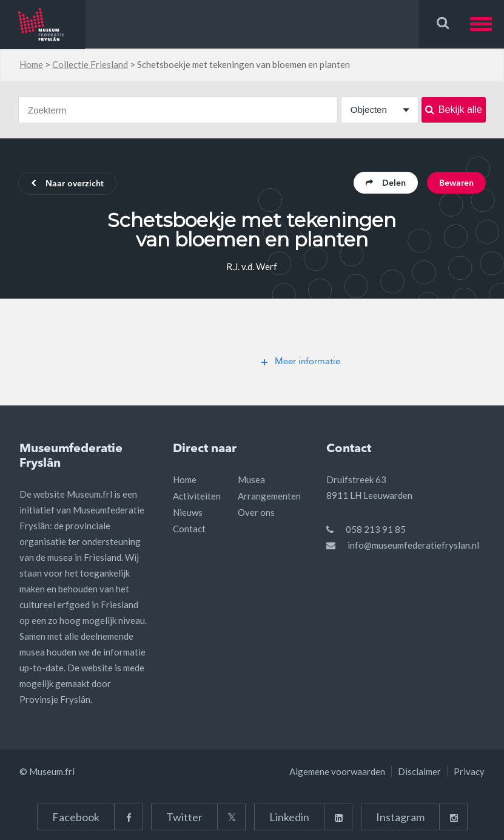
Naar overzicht (67, 184)
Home (31, 64)
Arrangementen (269, 496)
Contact (189, 529)
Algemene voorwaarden (337, 771)
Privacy (469, 771)
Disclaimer (419, 771)
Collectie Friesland (90, 64)
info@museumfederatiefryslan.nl (413, 545)
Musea (251, 479)
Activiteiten (197, 496)
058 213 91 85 (376, 529)
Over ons (256, 512)
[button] (487, 24)
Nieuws (188, 512)
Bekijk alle (454, 110)
